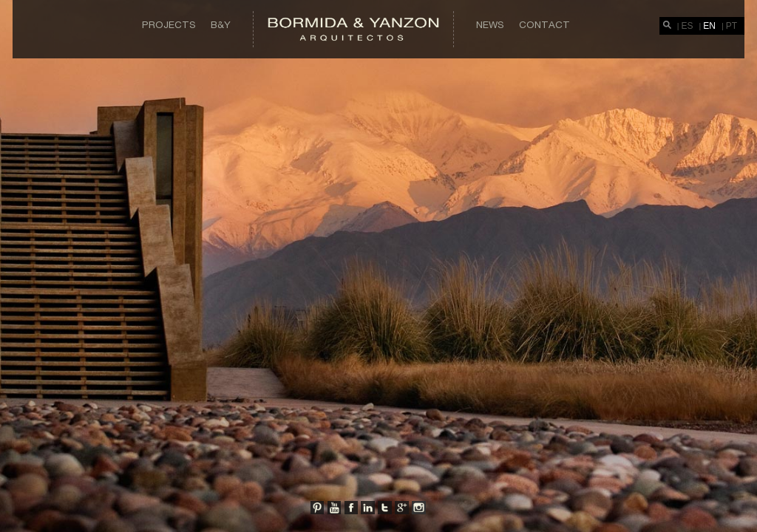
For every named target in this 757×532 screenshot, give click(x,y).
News (490, 24)
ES (688, 26)
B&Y (221, 24)
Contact (544, 24)
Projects (169, 24)
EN (709, 26)
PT (731, 26)
